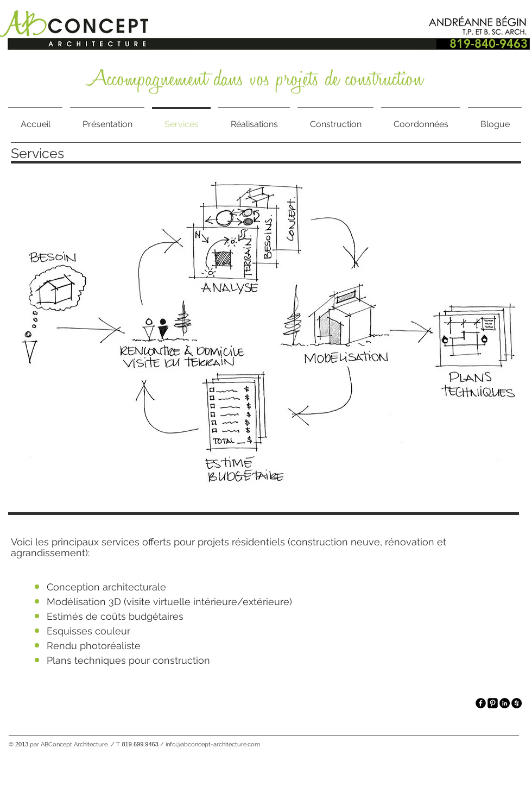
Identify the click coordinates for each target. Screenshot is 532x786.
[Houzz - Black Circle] (517, 703)
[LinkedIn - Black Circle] (505, 703)
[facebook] (481, 703)
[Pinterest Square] (493, 703)
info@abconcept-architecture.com (213, 744)
